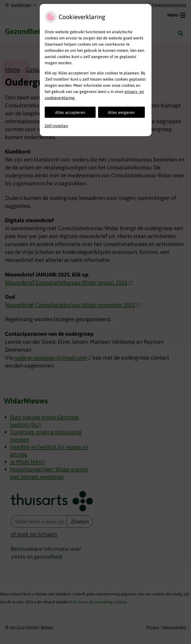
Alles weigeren (121, 112)
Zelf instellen (56, 126)
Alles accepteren (70, 112)
